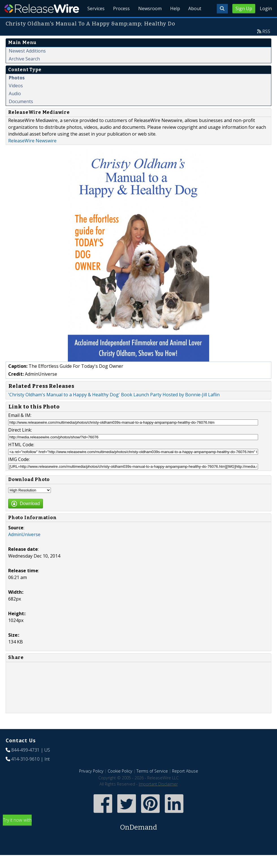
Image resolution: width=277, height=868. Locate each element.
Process (119, 23)
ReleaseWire (42, 8)
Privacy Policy (91, 784)
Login (266, 8)
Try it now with (138, 838)
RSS (266, 44)
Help (174, 23)
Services (93, 23)
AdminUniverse (24, 547)
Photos (17, 91)
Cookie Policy (120, 784)
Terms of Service (152, 784)
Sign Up (244, 8)
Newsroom (148, 23)
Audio (15, 106)
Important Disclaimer (158, 797)
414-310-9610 (25, 772)
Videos (16, 99)
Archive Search (24, 72)
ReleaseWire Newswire (32, 154)
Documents (21, 114)
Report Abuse (185, 784)
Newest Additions (27, 64)
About (194, 23)
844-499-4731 (25, 763)
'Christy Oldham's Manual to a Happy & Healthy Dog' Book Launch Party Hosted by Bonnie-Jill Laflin (114, 408)
